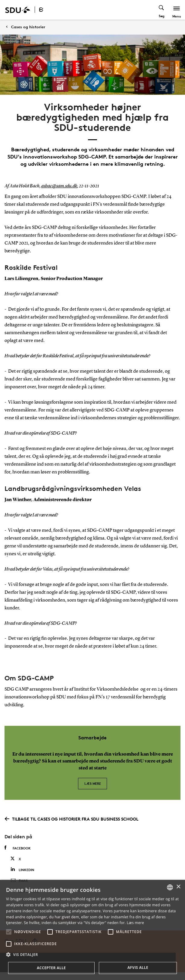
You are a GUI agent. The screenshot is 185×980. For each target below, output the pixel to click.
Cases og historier (28, 27)
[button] (9, 932)
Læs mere (93, 783)
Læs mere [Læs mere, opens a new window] (135, 923)
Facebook (18, 848)
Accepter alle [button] (51, 968)
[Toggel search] (162, 10)
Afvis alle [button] (138, 968)
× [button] (178, 887)
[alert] (92, 930)
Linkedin (22, 869)
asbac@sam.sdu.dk (59, 186)
